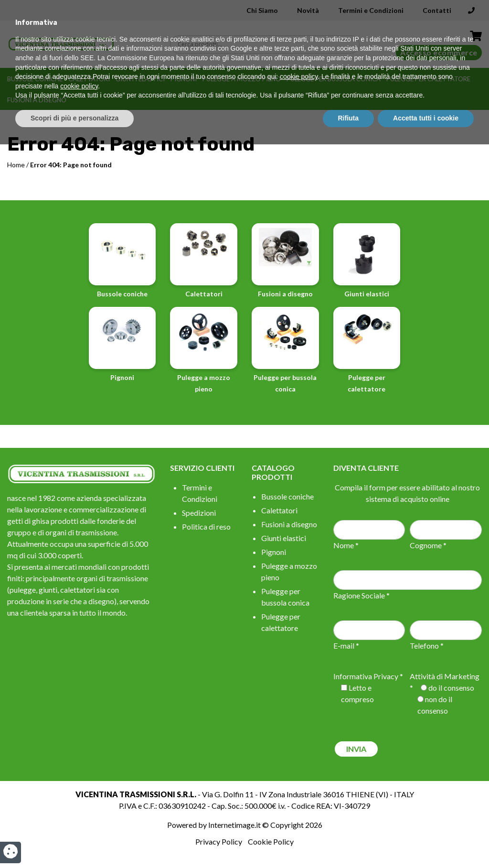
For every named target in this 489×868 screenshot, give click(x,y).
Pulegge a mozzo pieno (242, 79)
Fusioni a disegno (37, 100)
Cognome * (428, 545)
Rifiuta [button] (349, 842)
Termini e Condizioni (371, 10)
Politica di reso (206, 526)
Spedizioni (199, 513)
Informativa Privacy (366, 676)
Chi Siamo (262, 10)
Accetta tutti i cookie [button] (426, 842)
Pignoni (184, 79)
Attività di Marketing (445, 676)
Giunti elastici (140, 79)
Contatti (437, 10)
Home (16, 165)
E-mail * (346, 646)
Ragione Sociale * (361, 595)
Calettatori (89, 79)
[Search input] (267, 44)
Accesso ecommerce (439, 52)
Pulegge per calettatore (428, 79)
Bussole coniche (35, 79)
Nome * (346, 545)
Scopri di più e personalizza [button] (74, 842)
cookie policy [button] (299, 801)
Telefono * (427, 646)
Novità (308, 10)
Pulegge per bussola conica (334, 79)
